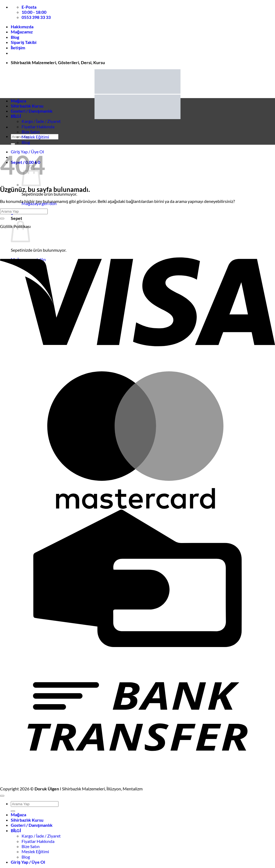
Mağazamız (22, 32)
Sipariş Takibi (24, 42)
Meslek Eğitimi (35, 137)
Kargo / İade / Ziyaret (41, 121)
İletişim (18, 48)
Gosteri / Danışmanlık (32, 111)
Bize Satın (31, 132)
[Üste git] (2, 796)
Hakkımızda (22, 27)
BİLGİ (16, 116)
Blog (15, 37)
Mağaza (18, 101)
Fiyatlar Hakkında (38, 127)
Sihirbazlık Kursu (27, 106)
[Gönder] (13, 144)
